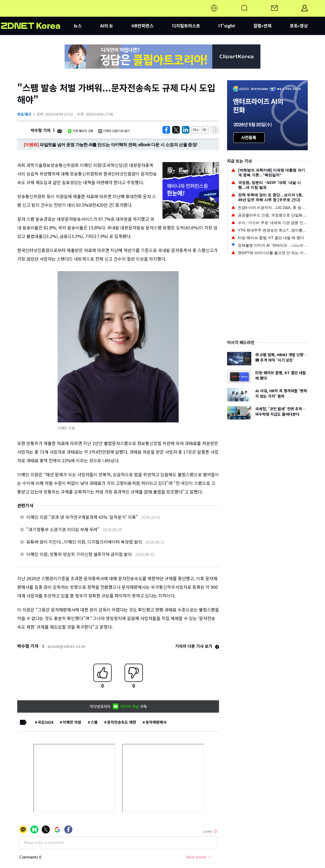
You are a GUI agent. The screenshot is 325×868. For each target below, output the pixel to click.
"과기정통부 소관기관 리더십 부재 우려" (63, 529)
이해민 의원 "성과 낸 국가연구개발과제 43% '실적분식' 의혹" (82, 517)
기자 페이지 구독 (81, 131)
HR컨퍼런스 (143, 26)
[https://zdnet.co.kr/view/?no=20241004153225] (166, 130)
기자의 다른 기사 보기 (197, 646)
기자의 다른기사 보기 (114, 131)
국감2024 (45, 722)
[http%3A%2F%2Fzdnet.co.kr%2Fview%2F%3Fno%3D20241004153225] (186, 130)
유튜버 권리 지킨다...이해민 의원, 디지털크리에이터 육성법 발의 (84, 542)
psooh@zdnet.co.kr (67, 646)
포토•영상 (299, 26)
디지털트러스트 (186, 26)
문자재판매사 (156, 722)
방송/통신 (24, 114)
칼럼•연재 (262, 26)
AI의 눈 (107, 26)
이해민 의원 (72, 722)
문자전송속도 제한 (122, 722)
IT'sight (227, 26)
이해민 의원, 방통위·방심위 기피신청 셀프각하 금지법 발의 (79, 554)
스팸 (94, 722)
